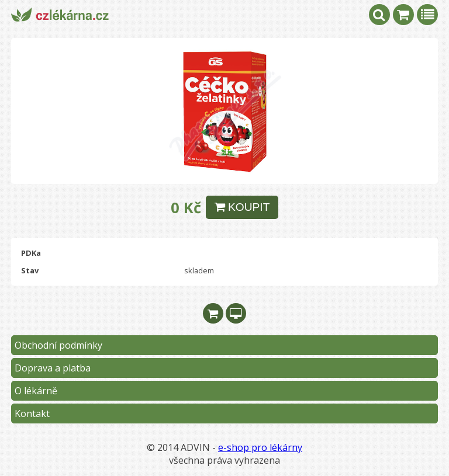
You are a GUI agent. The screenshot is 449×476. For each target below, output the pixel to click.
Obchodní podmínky (58, 345)
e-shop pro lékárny (260, 447)
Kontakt (32, 414)
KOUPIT (242, 207)
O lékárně (36, 391)
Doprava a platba (53, 368)
